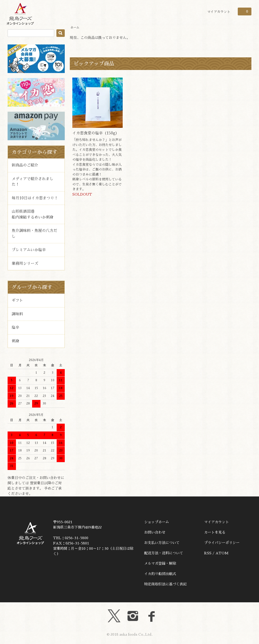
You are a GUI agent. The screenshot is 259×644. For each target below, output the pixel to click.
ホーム (75, 28)
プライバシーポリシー (222, 543)
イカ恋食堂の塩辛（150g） (96, 133)
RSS (208, 553)
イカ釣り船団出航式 (160, 574)
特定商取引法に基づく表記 (165, 584)
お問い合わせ (155, 532)
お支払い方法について (162, 543)
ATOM (222, 553)
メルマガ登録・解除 (160, 563)
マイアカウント (219, 12)
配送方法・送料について (164, 553)
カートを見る (215, 532)
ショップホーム (157, 522)
